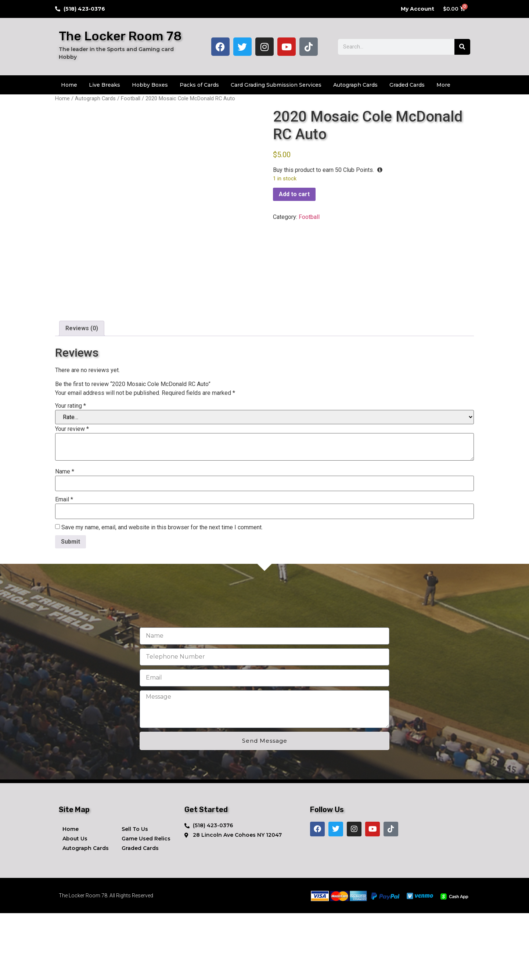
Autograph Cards (355, 85)
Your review (72, 496)
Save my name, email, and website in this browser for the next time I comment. (162, 594)
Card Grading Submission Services (276, 85)
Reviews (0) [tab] (82, 395)
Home (69, 85)
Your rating (71, 473)
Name (65, 538)
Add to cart (294, 194)
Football (131, 98)
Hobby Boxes (150, 85)
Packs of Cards (199, 85)
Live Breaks (105, 85)
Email (64, 566)
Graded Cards (407, 85)
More (443, 85)
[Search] (462, 47)
